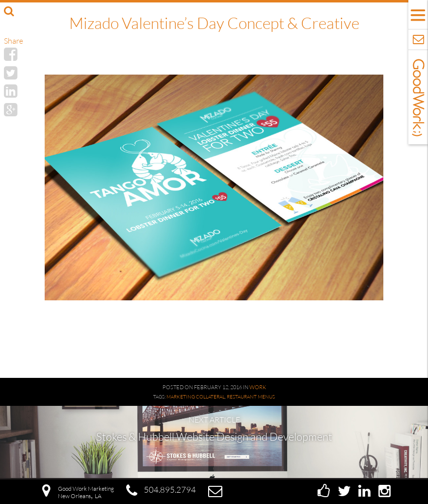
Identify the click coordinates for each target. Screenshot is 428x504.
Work (258, 387)
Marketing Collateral (196, 397)
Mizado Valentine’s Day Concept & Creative (214, 23)
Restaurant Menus (251, 397)
